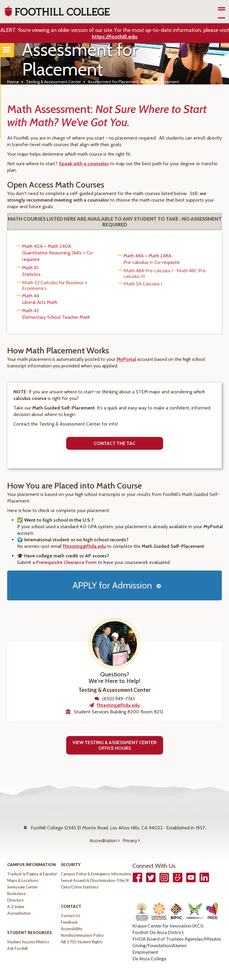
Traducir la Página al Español (32, 862)
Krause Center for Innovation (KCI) (168, 914)
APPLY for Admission (112, 585)
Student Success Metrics (28, 930)
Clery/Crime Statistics (80, 875)
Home (13, 82)
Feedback (69, 910)
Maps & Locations (23, 868)
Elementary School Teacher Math (56, 317)
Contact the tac (114, 443)
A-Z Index (16, 895)
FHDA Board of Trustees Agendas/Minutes (177, 927)
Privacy (130, 832)
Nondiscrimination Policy (82, 923)
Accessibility (72, 917)
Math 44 (31, 296)
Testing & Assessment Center (53, 82)
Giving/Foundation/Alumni (159, 933)
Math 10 (30, 268)
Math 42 (31, 311)
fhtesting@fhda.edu (84, 546)
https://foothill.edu (115, 37)
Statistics (31, 274)
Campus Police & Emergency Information (96, 862)
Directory (16, 888)
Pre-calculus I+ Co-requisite (152, 262)
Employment (145, 940)
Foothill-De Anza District (158, 920)
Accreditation (103, 832)
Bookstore (16, 882)
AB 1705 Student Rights (82, 930)
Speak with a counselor (84, 164)
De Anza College (149, 946)
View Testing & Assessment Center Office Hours (114, 745)
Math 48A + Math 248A (147, 256)
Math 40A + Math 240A (47, 246)
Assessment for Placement (113, 82)
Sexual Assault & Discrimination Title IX (95, 868)
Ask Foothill (17, 936)
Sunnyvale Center (22, 875)
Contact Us (71, 904)
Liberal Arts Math (40, 302)
